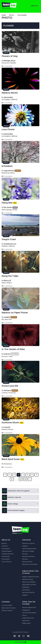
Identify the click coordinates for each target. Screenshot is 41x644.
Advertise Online (27, 562)
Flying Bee (7, 203)
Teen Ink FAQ (6, 556)
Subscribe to (16, 491)
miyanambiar (8, 97)
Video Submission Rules (29, 585)
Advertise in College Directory (28, 552)
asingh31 (7, 317)
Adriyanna (7, 390)
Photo (12, 15)
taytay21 (7, 427)
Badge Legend (26, 623)
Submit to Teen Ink (11, 497)
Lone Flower (8, 129)
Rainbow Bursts (10, 93)
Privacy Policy (6, 559)
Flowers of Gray (10, 56)
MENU (34, 6)
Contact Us (5, 546)
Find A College (10, 504)
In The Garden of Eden (13, 349)
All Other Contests (7, 610)
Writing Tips (26, 587)
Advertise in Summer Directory (28, 558)
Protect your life (10, 386)
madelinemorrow (10, 244)
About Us (4, 543)
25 (21, 479)
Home (4, 15)
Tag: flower (22, 15)
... (16, 479)
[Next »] (30, 479)
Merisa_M (7, 280)
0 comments (7, 66)
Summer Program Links (29, 607)
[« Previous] (5, 475)
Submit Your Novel (28, 579)
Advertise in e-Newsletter (30, 564)
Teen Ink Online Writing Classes (29, 614)
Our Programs (6, 549)
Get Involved (26, 590)
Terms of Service (7, 562)
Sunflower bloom (10, 423)
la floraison (7, 166)
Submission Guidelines (29, 582)
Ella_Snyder (8, 207)
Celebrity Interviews (8, 554)
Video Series (26, 621)
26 (25, 479)
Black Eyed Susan (11, 459)
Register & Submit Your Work (31, 577)
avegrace (7, 354)
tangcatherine (9, 170)
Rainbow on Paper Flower (15, 313)
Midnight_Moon (10, 61)
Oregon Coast (9, 239)
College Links (26, 610)
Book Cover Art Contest (9, 608)
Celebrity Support (7, 551)
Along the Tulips (10, 276)
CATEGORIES (21, 642)
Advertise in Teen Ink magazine (28, 545)
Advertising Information (29, 549)
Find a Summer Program (13, 510)
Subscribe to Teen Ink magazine (28, 594)
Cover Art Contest (7, 605)
